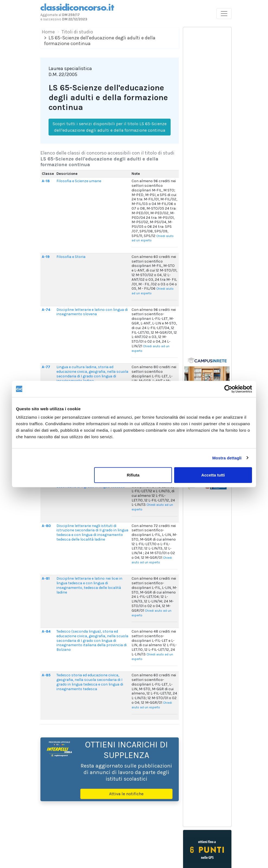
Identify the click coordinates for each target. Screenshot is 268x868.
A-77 (46, 367)
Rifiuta (133, 475)
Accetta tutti (213, 475)
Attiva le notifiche (126, 794)
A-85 (46, 675)
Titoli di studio (77, 32)
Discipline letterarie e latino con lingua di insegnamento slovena (92, 312)
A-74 (46, 310)
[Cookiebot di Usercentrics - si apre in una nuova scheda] (228, 389)
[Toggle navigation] (224, 14)
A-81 (46, 578)
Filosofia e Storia (71, 257)
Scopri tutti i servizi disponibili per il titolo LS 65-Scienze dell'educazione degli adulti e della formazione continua (110, 127)
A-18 (46, 181)
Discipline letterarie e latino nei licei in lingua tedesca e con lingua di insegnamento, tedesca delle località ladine (89, 585)
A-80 (46, 526)
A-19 (46, 257)
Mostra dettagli (227, 458)
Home (48, 32)
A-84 (46, 631)
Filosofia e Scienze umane (79, 181)
